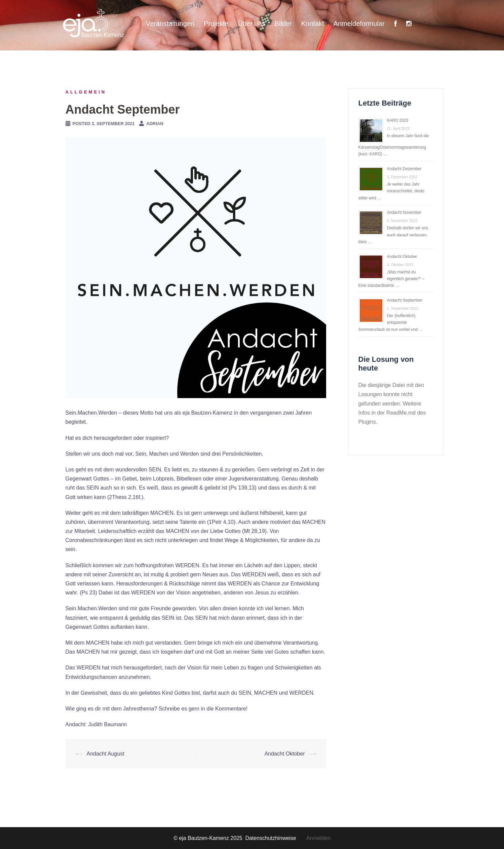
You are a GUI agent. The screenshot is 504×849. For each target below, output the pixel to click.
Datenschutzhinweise (276, 838)
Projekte (216, 24)
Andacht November (404, 213)
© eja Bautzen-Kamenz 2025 (209, 838)
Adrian (155, 124)
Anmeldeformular (359, 24)
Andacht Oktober (284, 754)
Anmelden (318, 838)
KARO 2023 (398, 120)
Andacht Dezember (404, 169)
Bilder (283, 24)
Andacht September (405, 300)
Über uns (251, 24)
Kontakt (313, 24)
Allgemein (86, 92)
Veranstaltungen (170, 24)
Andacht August (106, 754)
